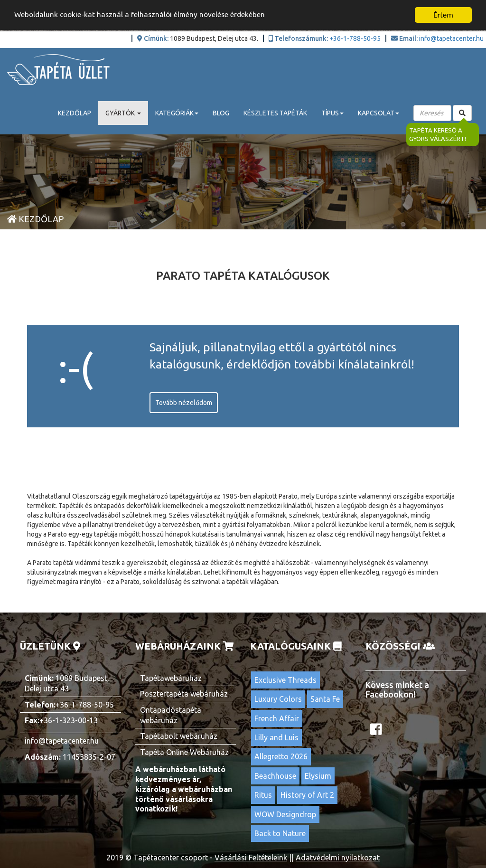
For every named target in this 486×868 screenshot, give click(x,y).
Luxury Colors (278, 699)
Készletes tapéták (275, 113)
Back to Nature (280, 833)
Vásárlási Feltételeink (251, 858)
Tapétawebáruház (171, 678)
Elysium (318, 776)
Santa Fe (325, 699)
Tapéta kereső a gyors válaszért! (438, 135)
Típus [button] (332, 113)
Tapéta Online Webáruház (184, 752)
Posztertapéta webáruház (184, 694)
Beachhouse (275, 776)
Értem (443, 15)
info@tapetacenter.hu (451, 38)
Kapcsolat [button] (379, 113)
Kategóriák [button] (177, 113)
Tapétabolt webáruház (179, 736)
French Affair (277, 718)
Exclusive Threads (285, 680)
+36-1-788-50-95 (355, 38)
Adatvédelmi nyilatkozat (338, 858)
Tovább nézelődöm (184, 403)
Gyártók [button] (123, 113)
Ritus (263, 795)
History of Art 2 (307, 795)
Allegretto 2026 (281, 756)
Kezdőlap (75, 113)
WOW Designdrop (285, 814)
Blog (221, 113)
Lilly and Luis (276, 737)
